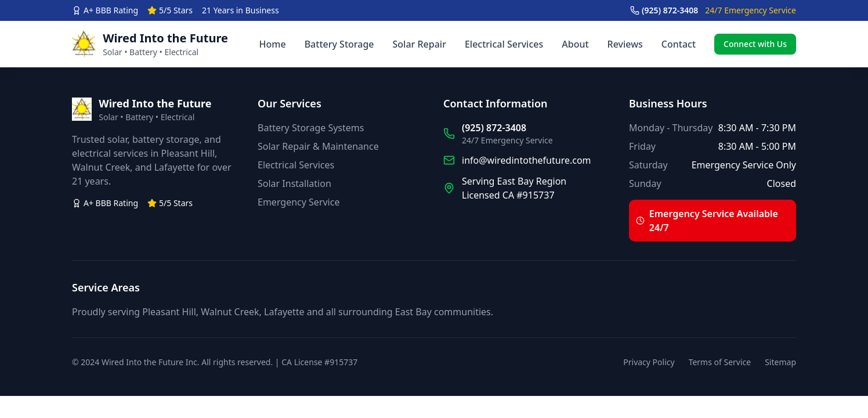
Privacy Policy (649, 362)
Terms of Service (720, 362)
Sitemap (780, 362)
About (575, 44)
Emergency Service (299, 202)
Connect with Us (755, 44)
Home (273, 44)
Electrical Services (504, 44)
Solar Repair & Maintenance (318, 146)
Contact (679, 44)
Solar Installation (294, 183)
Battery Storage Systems (311, 128)
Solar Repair (419, 44)
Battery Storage (339, 44)
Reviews (625, 44)
